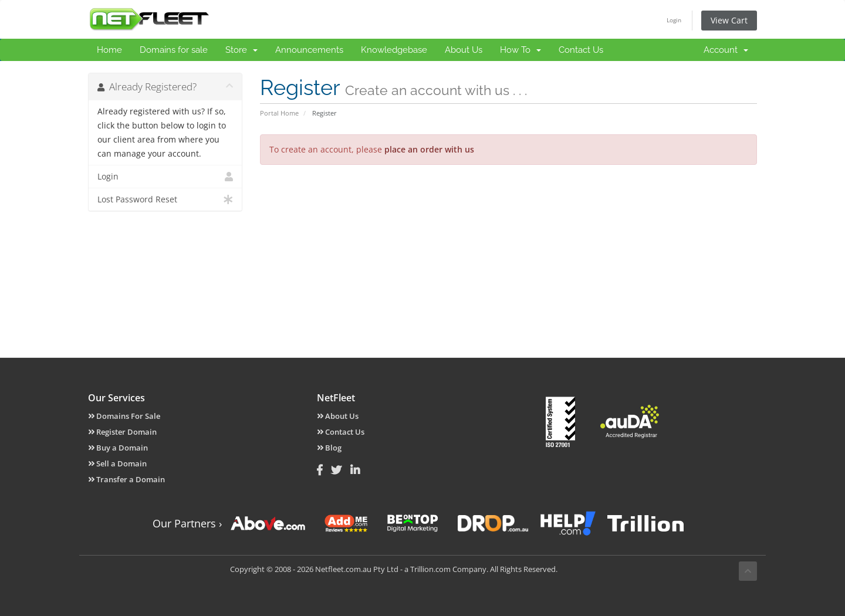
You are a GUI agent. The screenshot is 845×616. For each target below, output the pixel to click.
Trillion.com (430, 569)
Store (241, 50)
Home (109, 50)
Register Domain (122, 432)
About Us (464, 50)
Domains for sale (174, 50)
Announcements (309, 50)
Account (726, 50)
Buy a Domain (118, 448)
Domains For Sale (124, 416)
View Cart (729, 20)
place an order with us (429, 149)
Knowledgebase (394, 50)
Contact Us (581, 50)
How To (520, 50)
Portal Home (279, 113)
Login (674, 20)
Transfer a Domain (126, 479)
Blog (329, 448)
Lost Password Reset (165, 199)
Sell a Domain (117, 463)
